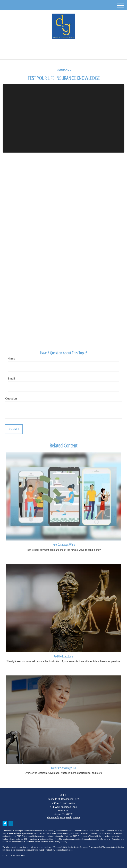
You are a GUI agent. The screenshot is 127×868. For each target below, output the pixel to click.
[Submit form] (14, 429)
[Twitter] (60, 46)
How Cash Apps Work (64, 545)
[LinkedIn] (65, 46)
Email (11, 379)
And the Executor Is (64, 656)
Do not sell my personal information (58, 850)
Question (11, 399)
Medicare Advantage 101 (64, 768)
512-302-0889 (63, 54)
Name (11, 359)
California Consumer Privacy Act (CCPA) (88, 847)
